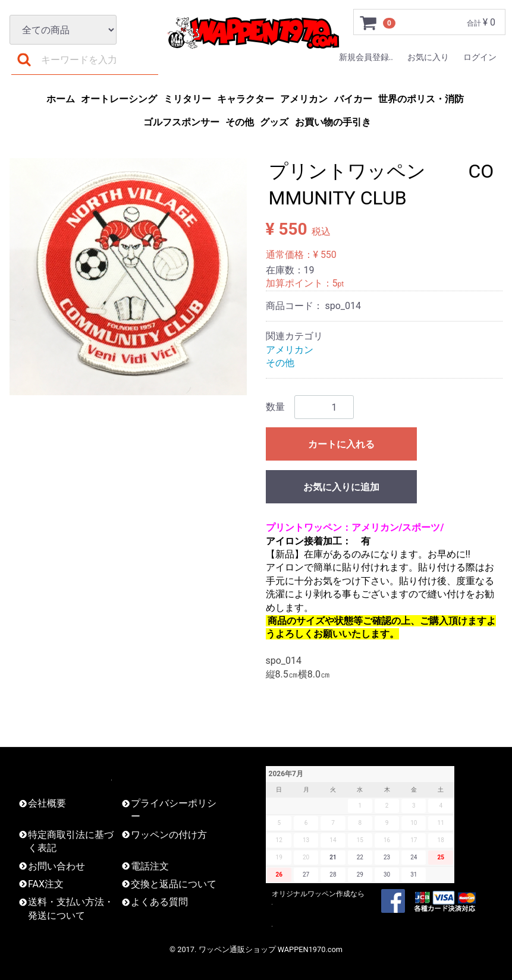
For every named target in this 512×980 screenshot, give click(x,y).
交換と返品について (174, 884)
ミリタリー (187, 99)
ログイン (480, 57)
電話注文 (150, 866)
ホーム (61, 99)
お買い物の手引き (333, 122)
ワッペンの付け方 (169, 835)
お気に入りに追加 (341, 487)
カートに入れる (341, 444)
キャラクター (246, 99)
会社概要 (47, 803)
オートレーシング (119, 99)
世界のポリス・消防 (421, 99)
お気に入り (428, 57)
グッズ (274, 122)
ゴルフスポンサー (181, 122)
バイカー (353, 99)
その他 (240, 122)
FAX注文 (46, 884)
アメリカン (304, 99)
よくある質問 (159, 902)
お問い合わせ (56, 866)
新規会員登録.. (366, 57)
